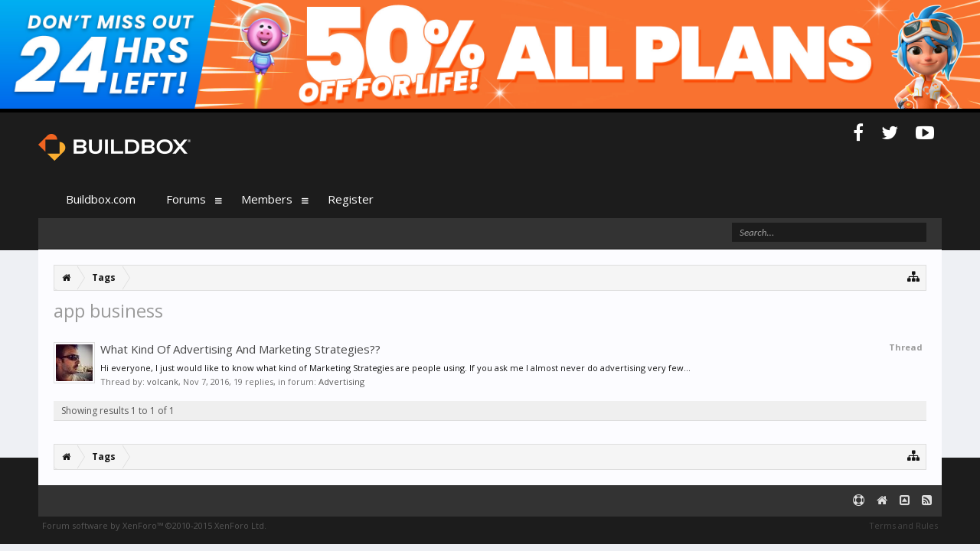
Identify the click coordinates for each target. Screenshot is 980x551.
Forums (186, 199)
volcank (163, 381)
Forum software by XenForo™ (154, 525)
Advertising (341, 381)
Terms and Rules (903, 525)
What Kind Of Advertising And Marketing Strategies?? (240, 349)
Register (351, 199)
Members (267, 199)
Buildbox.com (101, 199)
